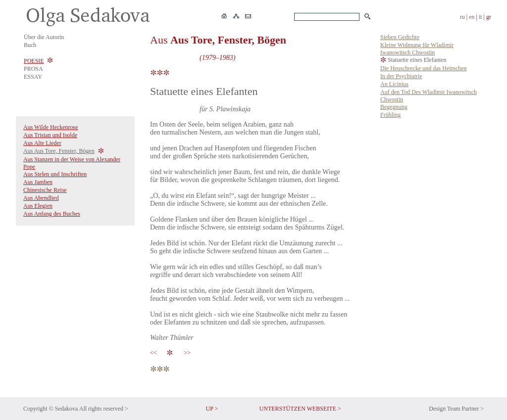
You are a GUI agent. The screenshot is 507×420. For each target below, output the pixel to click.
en (472, 17)
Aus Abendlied (41, 198)
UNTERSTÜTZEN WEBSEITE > (300, 409)
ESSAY (33, 77)
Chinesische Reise (45, 190)
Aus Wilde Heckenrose (51, 127)
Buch (30, 45)
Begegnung (394, 107)
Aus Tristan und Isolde (50, 135)
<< (155, 353)
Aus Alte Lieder (42, 143)
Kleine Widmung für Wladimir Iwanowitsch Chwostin (417, 49)
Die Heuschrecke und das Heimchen (424, 68)
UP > (212, 409)
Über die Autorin (44, 37)
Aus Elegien (38, 206)
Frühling (390, 115)
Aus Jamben (38, 182)
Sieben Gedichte (400, 37)
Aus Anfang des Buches (52, 214)
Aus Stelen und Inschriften (55, 174)
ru (462, 17)
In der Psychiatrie (401, 76)
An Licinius (394, 84)
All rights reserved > (104, 409)
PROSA (33, 69)
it (481, 17)
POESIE (34, 61)
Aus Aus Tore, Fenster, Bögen (59, 151)
